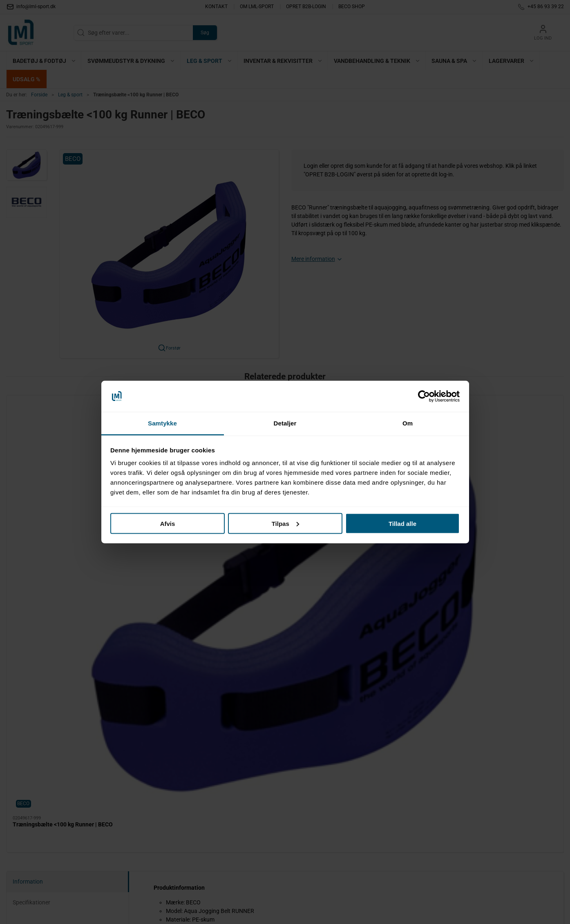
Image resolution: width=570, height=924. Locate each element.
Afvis (168, 523)
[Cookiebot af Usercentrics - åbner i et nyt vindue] (424, 396)
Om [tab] (408, 423)
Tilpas (285, 523)
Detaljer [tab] (285, 423)
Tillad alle (402, 523)
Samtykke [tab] (162, 423)
